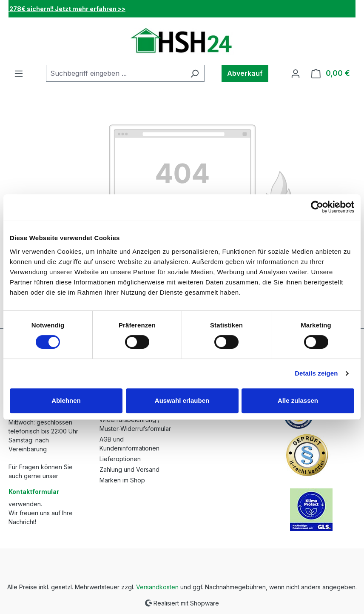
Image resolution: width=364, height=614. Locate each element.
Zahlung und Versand (129, 469)
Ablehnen (66, 400)
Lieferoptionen (120, 459)
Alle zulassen (298, 400)
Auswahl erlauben (182, 400)
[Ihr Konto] (296, 73)
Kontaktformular (34, 492)
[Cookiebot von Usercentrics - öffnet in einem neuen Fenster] (317, 207)
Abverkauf (245, 73)
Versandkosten (157, 587)
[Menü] (19, 73)
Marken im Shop (122, 480)
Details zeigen (316, 373)
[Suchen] (195, 73)
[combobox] (115, 73)
